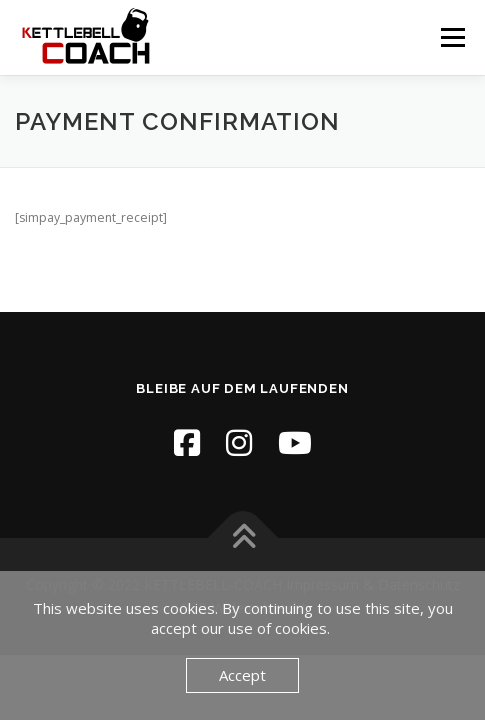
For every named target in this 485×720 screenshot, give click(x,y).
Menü (451, 37)
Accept (242, 675)
